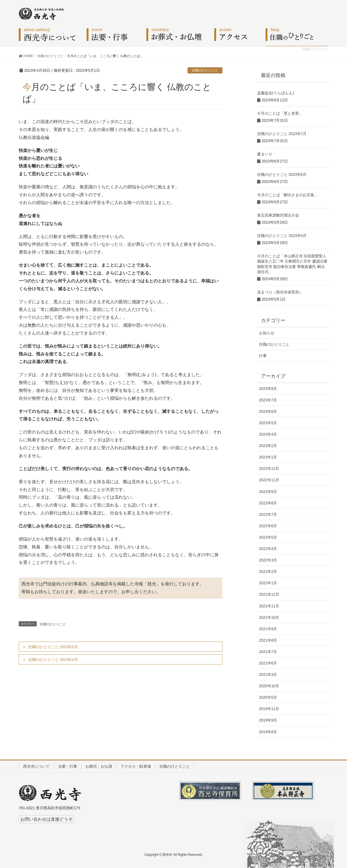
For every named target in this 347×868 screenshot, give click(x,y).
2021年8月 (268, 640)
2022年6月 (268, 526)
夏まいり (265, 154)
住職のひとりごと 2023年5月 (282, 236)
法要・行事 (68, 766)
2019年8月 (268, 732)
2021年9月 (268, 629)
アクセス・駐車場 (136, 766)
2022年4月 (268, 549)
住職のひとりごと (205, 70)
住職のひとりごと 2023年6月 (282, 174)
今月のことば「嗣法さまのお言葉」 (288, 195)
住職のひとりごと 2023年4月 (53, 660)
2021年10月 (269, 617)
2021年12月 (269, 594)
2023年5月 (268, 423)
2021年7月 (268, 652)
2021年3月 (268, 675)
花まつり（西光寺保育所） (280, 292)
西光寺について (36, 766)
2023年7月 (268, 400)
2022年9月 (268, 492)
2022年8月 (268, 503)
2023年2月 (268, 446)
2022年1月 (268, 583)
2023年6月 (268, 411)
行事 (263, 356)
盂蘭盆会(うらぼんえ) (275, 93)
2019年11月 (269, 709)
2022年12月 (269, 469)
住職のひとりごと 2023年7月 (282, 134)
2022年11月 (269, 480)
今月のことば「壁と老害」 (280, 113)
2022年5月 (268, 537)
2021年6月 (268, 663)
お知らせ (267, 333)
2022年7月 (268, 514)
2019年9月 (268, 720)
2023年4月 (268, 434)
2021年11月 (269, 606)
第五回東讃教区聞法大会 (278, 215)
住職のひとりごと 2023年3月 (53, 647)
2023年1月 (268, 457)
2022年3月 (268, 560)
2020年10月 (269, 686)
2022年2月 (268, 572)
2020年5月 (268, 697)
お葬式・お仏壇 (99, 766)
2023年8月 (268, 389)
